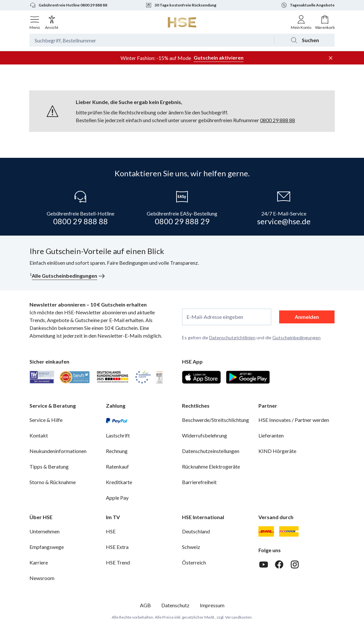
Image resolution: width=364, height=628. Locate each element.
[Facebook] (279, 564)
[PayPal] (117, 420)
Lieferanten (271, 435)
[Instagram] (295, 564)
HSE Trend (118, 562)
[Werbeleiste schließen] (331, 58)
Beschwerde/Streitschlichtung (216, 420)
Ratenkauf (117, 466)
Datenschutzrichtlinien (232, 337)
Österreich (194, 562)
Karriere (39, 562)
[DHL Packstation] (289, 531)
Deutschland (196, 531)
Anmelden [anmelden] (307, 317)
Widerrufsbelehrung (205, 435)
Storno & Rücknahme (53, 482)
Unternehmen (45, 531)
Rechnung (117, 451)
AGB (145, 605)
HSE (111, 531)
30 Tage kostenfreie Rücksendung (181, 5)
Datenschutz (175, 605)
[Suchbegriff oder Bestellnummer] (152, 40)
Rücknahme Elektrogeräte (211, 466)
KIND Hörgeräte (277, 451)
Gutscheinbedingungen (296, 337)
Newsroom (42, 578)
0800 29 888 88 (278, 120)
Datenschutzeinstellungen (211, 451)
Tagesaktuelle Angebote (308, 5)
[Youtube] (264, 564)
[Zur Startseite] (182, 22)
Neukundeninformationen (58, 451)
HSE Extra (117, 547)
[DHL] (266, 531)
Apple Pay (117, 498)
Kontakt (39, 435)
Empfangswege (47, 547)
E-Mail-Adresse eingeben (215, 317)
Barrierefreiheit (199, 482)
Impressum (212, 605)
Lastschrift (118, 435)
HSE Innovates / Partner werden (294, 420)
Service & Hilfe (46, 420)
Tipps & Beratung (49, 466)
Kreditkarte (119, 482)
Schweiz (191, 547)
